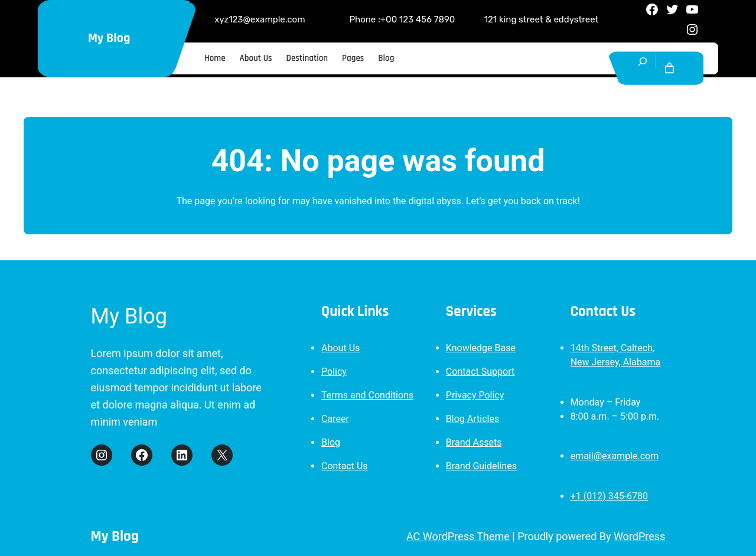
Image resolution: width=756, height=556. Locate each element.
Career (335, 419)
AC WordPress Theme (458, 536)
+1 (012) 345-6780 (609, 496)
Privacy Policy (475, 395)
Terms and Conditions (367, 395)
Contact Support (480, 372)
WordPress (639, 536)
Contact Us (345, 466)
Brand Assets (474, 442)
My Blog (109, 38)
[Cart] (669, 68)
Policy (334, 372)
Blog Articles (472, 419)
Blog (331, 442)
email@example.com (615, 456)
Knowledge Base (481, 348)
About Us (340, 348)
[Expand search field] (643, 68)
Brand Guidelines (481, 466)
